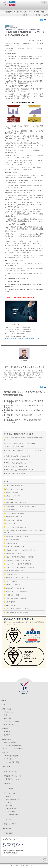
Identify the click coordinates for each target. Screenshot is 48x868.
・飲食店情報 (7, 828)
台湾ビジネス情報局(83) (12, 540)
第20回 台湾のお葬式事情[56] (14, 447)
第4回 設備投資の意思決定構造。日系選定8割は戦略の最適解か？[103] (23, 439)
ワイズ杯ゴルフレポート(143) (13, 499)
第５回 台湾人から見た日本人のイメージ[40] (18, 463)
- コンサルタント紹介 (12, 762)
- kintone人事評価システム (14, 799)
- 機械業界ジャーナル (12, 779)
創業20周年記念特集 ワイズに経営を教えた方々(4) (20, 550)
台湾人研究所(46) (10, 602)
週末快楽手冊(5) (9, 605)
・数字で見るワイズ (9, 724)
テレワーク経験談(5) (11, 581)
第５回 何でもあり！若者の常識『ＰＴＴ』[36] (19, 470)
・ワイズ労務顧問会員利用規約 (13, 745)
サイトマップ (7, 753)
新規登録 (12, 5)
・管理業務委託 (8, 833)
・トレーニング (8, 819)
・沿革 (5, 715)
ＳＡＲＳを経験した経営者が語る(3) (15, 527)
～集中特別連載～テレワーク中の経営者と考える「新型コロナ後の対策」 (23, 30)
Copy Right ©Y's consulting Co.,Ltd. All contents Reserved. (24, 866)
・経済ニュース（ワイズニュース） (14, 771)
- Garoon (8, 802)
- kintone (8, 796)
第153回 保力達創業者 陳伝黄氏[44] (16, 459)
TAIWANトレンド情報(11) (12, 585)
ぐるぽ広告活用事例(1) (11, 574)
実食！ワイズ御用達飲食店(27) (14, 571)
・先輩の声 (6, 732)
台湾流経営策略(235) (11, 510)
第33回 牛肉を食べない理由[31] (15, 473)
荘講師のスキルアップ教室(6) (13, 554)
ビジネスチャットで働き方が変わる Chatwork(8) (19, 567)
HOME (7, 15)
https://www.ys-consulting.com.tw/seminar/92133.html (22, 339)
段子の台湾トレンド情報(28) (13, 520)
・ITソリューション (9, 793)
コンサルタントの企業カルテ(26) (14, 547)
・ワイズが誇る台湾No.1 (11, 721)
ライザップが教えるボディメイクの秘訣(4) (17, 609)
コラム (15, 15)
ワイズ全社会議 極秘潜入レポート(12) (16, 578)
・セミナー (6, 767)
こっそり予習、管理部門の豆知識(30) (15, 598)
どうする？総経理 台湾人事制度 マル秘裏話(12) (19, 557)
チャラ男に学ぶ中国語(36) (12, 595)
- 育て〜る (8, 805)
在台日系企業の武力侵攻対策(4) (14, 513)
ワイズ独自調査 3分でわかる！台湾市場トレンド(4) (20, 506)
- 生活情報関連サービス (13, 815)
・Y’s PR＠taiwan (9, 788)
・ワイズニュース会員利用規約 (13, 748)
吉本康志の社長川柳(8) (11, 493)
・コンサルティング (9, 759)
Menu (43, 2)
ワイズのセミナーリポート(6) (13, 517)
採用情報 (5, 729)
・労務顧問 (6, 784)
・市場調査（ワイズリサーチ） (13, 776)
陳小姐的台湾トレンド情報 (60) (14, 588)
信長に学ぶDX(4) (10, 524)
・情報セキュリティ (9, 824)
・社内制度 (6, 735)
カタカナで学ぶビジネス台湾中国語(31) (16, 592)
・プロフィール (8, 712)
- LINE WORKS (10, 811)
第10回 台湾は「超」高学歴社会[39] (16, 466)
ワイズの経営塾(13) (10, 543)
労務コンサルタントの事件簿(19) (14, 486)
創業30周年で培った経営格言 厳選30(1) (17, 612)
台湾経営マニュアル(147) (12, 496)
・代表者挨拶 (7, 718)
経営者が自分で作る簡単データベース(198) (17, 560)
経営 (11, 26)
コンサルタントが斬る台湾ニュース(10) (16, 536)
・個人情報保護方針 (9, 742)
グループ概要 (7, 709)
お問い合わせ (7, 739)
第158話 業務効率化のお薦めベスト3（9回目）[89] (20, 443)
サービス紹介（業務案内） (11, 756)
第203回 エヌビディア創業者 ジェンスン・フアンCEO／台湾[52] (23, 451)
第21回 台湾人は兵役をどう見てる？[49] (17, 456)
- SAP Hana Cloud (11, 808)
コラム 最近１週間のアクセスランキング (18, 434)
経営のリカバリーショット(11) (14, 489)
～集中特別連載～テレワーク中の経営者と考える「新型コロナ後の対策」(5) (24, 532)
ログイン (12, 2)
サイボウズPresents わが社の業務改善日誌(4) (18, 564)
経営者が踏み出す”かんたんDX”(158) (15, 503)
